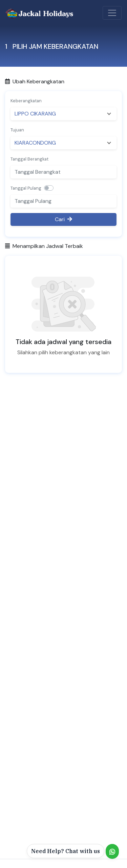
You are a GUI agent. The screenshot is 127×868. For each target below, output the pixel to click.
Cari (63, 219)
